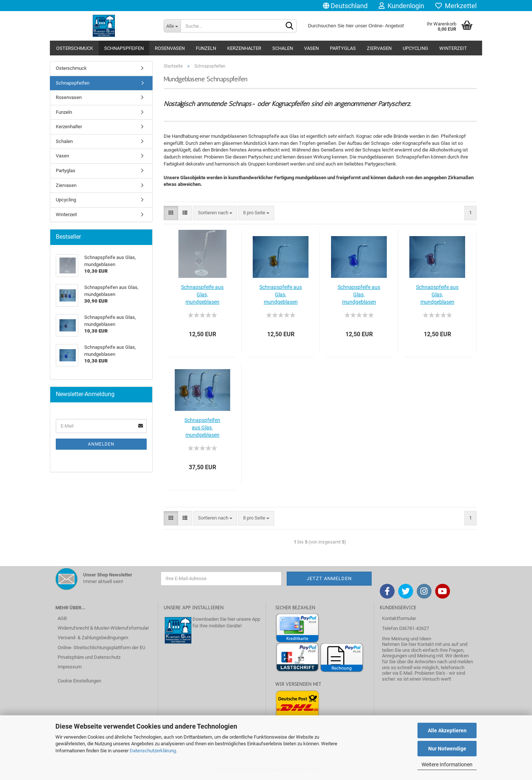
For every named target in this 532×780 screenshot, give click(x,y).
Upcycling (415, 48)
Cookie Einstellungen (79, 681)
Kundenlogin (401, 6)
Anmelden (101, 444)
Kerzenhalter (244, 48)
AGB (62, 618)
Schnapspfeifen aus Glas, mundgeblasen (202, 428)
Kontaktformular (399, 618)
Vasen (311, 48)
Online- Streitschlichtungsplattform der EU (101, 648)
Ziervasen (379, 48)
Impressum (70, 667)
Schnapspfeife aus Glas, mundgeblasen (202, 294)
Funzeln (206, 48)
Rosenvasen (170, 48)
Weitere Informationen (447, 764)
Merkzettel (456, 6)
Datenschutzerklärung (153, 751)
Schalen (283, 48)
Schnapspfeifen (124, 48)
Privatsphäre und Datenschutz (89, 657)
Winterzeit (453, 48)
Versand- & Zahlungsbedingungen (93, 638)
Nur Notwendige (447, 749)
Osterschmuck (75, 48)
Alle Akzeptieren (447, 730)
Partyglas (343, 48)
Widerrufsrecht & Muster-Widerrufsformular (103, 628)
